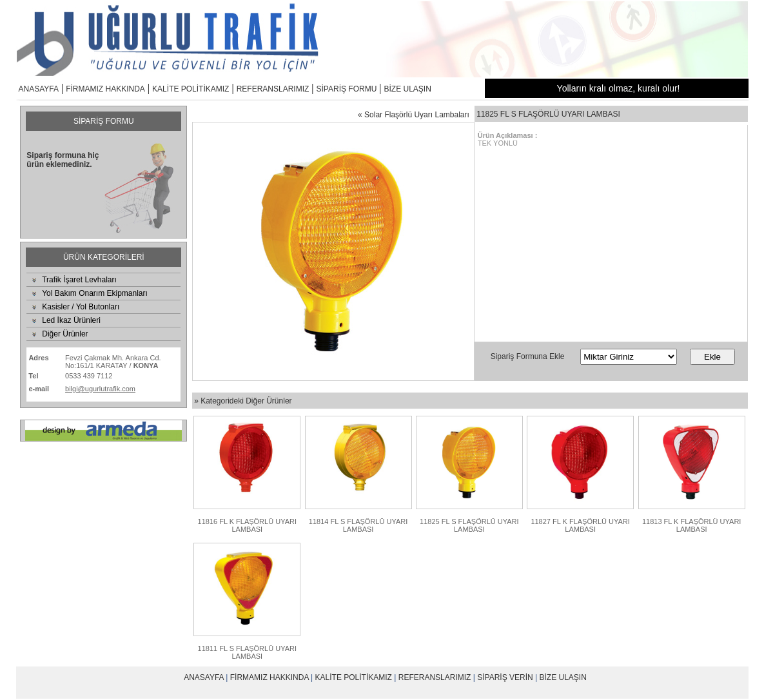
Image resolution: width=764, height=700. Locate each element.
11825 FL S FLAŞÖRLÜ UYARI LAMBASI (469, 525)
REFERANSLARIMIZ (273, 89)
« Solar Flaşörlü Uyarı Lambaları (414, 115)
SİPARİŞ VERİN (505, 677)
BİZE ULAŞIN (408, 89)
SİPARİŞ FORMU (347, 89)
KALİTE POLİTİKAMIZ (191, 89)
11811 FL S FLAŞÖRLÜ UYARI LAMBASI (247, 652)
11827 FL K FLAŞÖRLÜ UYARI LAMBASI (580, 525)
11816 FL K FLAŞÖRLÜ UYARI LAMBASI (247, 525)
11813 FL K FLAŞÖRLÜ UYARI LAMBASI (691, 525)
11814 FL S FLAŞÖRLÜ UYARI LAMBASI (358, 525)
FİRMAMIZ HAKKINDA (105, 89)
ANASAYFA (39, 89)
